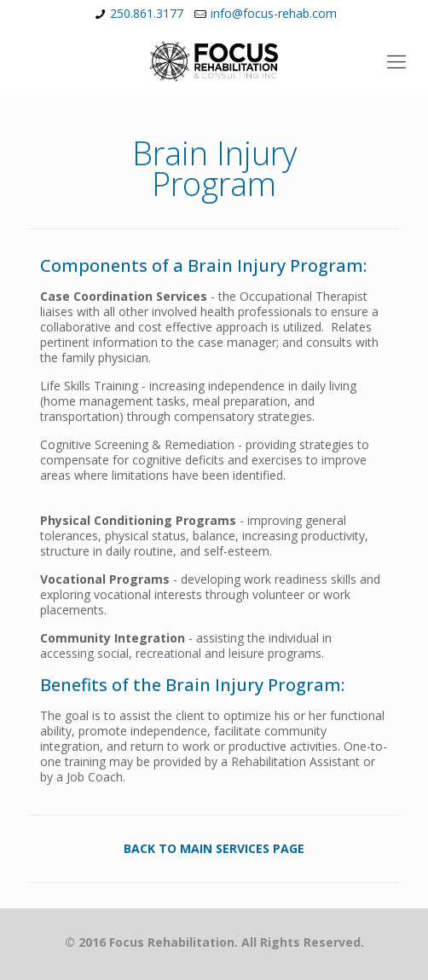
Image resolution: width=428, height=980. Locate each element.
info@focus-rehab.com (274, 13)
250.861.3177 (147, 13)
